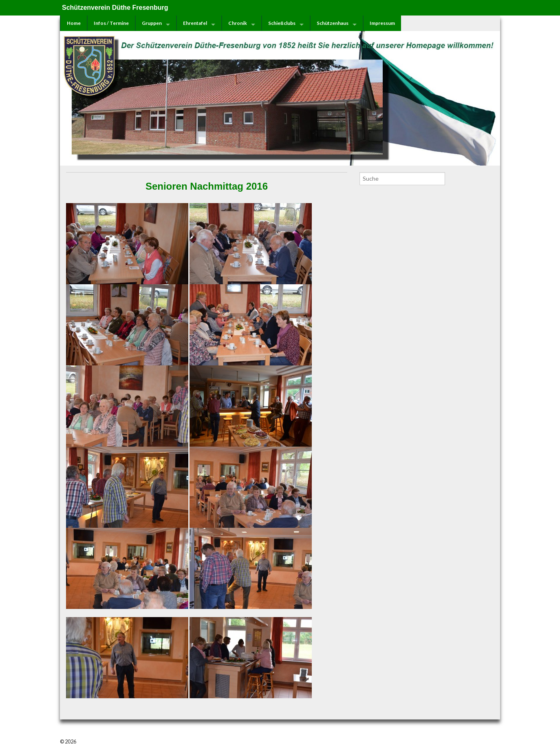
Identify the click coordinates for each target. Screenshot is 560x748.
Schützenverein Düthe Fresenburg (115, 8)
